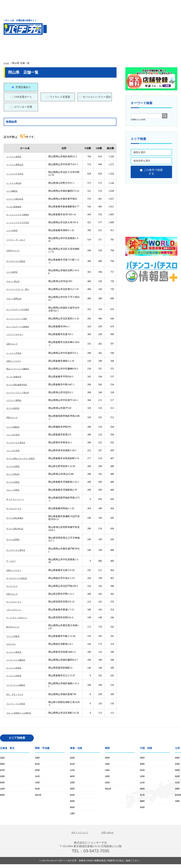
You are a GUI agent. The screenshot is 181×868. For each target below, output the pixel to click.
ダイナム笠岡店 (15, 539)
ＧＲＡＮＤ (12, 644)
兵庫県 (108, 777)
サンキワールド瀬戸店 (18, 550)
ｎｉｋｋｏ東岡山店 (17, 164)
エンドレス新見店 (16, 652)
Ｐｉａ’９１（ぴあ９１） (20, 618)
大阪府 (108, 771)
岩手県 (3, 771)
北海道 (3, 758)
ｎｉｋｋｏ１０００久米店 (21, 222)
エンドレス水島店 (16, 676)
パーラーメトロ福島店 (18, 685)
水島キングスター (16, 361)
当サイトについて (78, 836)
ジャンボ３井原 (15, 450)
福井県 (73, 777)
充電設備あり (23, 87)
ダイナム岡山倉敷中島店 (19, 385)
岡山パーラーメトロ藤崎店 (21, 369)
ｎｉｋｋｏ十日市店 (17, 174)
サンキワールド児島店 (18, 261)
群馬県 (38, 771)
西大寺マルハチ (15, 627)
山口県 (143, 784)
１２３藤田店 (13, 191)
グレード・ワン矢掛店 (18, 704)
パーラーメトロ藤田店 (18, 660)
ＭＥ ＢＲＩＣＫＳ (17, 694)
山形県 (3, 790)
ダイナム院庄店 (15, 408)
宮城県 (3, 777)
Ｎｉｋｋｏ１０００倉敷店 (21, 215)
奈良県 (108, 784)
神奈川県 (39, 797)
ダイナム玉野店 (15, 466)
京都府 (108, 764)
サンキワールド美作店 (18, 443)
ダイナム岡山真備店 (17, 518)
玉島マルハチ (13, 344)
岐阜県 (73, 797)
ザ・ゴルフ (12, 561)
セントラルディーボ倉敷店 (21, 327)
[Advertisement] (120, 27)
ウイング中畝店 (15, 636)
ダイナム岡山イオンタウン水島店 (24, 458)
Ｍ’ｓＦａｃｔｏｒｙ (17, 499)
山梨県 (73, 784)
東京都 (38, 790)
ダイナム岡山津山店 (17, 529)
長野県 (73, 790)
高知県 (143, 810)
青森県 (3, 764)
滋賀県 (108, 758)
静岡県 (73, 803)
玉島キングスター (16, 570)
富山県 (73, 764)
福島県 (3, 797)
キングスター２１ (16, 602)
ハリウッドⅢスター (17, 334)
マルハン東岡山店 (16, 298)
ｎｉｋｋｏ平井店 (16, 353)
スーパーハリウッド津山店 (21, 392)
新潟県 (73, 758)
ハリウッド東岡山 (16, 400)
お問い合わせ (110, 836)
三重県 (73, 816)
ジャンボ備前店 (15, 427)
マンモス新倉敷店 (16, 207)
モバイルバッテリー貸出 (97, 97)
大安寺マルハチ (15, 250)
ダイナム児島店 (15, 482)
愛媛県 (143, 803)
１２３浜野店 (13, 272)
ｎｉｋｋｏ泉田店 (16, 157)
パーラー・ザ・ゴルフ (18, 240)
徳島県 (143, 790)
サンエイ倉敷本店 (16, 377)
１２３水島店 (13, 230)
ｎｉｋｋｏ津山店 (16, 183)
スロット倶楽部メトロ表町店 (22, 713)
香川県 (143, 797)
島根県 (143, 764)
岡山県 (143, 771)
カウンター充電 (23, 107)
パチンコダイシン (16, 610)
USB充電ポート (23, 97)
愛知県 (73, 810)
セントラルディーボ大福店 (21, 309)
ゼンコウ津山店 (15, 474)
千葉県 (38, 784)
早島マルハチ (13, 417)
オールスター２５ (16, 508)
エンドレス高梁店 (16, 668)
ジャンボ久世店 (15, 435)
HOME (7, 63)
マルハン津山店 (15, 281)
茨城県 (38, 758)
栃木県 (38, 764)
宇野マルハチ (13, 594)
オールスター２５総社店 (19, 578)
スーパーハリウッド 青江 (21, 289)
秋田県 (3, 784)
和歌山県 (109, 790)
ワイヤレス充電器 (60, 97)
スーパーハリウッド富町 (19, 319)
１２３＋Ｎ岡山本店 (17, 199)
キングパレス (13, 586)
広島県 (143, 777)
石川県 (73, 771)
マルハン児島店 (15, 490)
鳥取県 (143, 758)
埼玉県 (38, 777)
